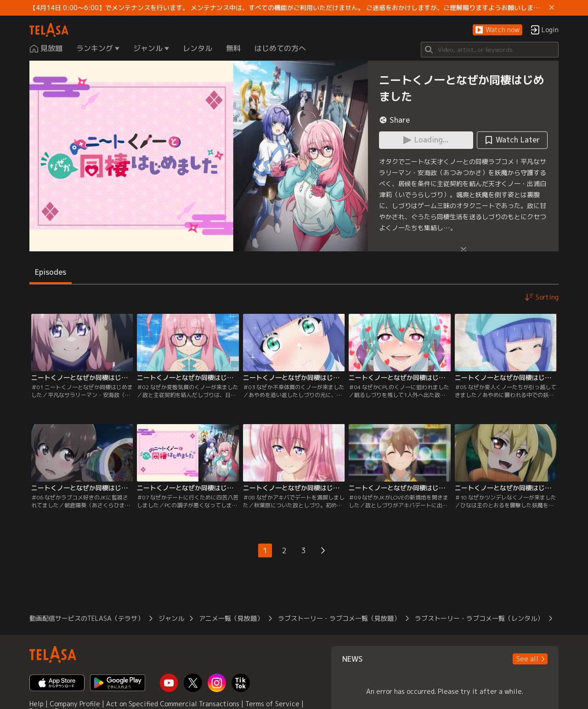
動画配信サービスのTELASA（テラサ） (87, 618)
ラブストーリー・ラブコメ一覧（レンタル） (479, 618)
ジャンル (171, 618)
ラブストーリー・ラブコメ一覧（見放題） (339, 618)
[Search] (490, 50)
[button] (498, 30)
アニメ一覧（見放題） (231, 618)
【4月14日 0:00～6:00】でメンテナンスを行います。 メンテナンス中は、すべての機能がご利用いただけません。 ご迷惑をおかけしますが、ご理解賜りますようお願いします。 (288, 8)
